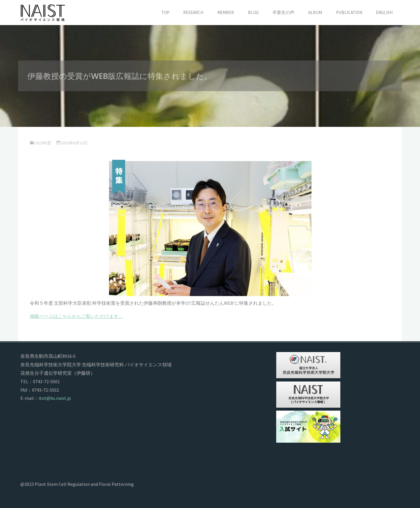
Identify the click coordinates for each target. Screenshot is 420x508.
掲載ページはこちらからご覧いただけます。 (76, 316)
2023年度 (43, 143)
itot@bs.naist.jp (55, 398)
